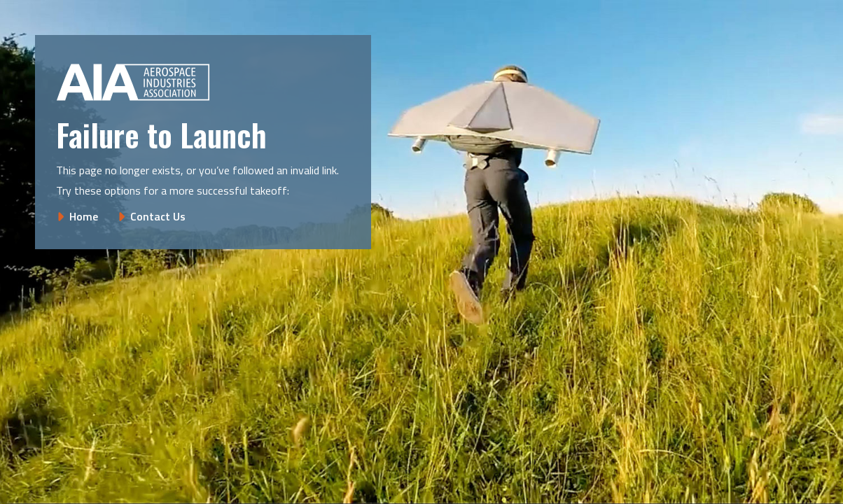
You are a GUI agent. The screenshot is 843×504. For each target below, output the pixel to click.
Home (84, 216)
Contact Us (158, 216)
